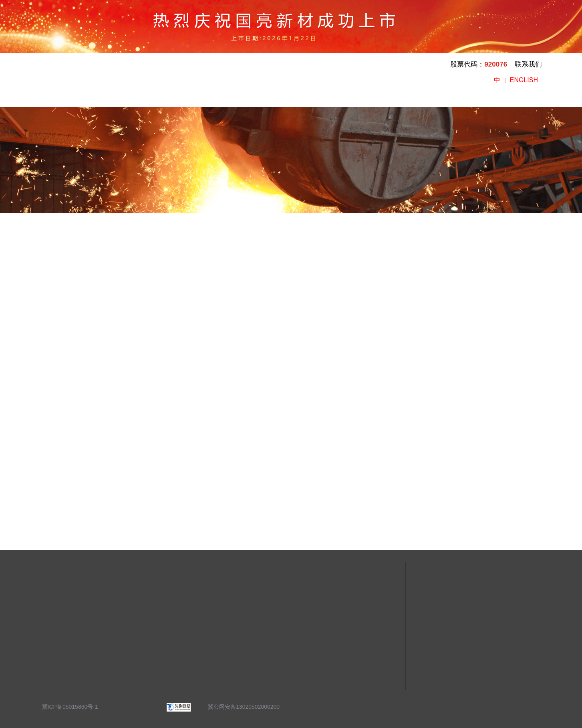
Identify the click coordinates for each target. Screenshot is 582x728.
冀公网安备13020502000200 (240, 707)
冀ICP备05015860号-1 (70, 707)
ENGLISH (524, 80)
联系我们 (528, 64)
